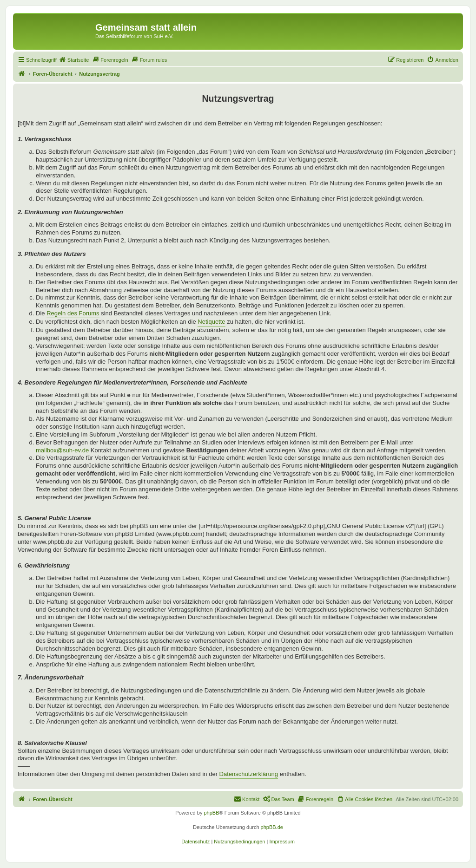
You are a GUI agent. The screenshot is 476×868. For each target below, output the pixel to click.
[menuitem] (74, 60)
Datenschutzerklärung (249, 774)
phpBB (211, 813)
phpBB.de (272, 827)
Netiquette (211, 322)
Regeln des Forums (73, 313)
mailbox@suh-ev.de (62, 450)
